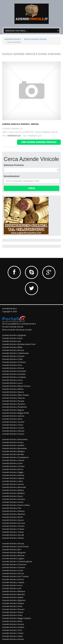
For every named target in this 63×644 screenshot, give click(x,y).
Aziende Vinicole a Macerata (14, 487)
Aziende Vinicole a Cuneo (13, 570)
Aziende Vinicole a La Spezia (14, 377)
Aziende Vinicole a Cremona (14, 362)
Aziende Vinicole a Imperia (13, 478)
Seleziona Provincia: (14, 165)
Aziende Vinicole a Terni (12, 630)
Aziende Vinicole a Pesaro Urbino (16, 505)
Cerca (32, 188)
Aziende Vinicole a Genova (13, 475)
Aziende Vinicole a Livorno (13, 484)
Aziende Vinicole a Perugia (13, 401)
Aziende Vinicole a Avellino (13, 445)
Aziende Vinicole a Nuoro (13, 496)
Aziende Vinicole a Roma (12, 621)
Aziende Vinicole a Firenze (13, 368)
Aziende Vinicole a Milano (13, 389)
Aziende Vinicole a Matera (13, 490)
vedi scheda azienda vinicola (39, 142)
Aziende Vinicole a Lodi (12, 588)
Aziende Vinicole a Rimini (13, 517)
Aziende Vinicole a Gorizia (13, 579)
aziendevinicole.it (9, 308)
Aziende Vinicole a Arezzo (13, 442)
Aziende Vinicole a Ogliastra (14, 600)
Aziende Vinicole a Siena (12, 419)
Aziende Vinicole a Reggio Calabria (17, 618)
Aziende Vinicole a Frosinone (14, 371)
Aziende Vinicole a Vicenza (13, 434)
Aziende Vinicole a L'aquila (13, 582)
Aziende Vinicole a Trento (13, 633)
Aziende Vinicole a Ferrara (13, 573)
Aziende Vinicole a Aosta (12, 338)
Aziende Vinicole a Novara (13, 392)
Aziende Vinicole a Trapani (13, 529)
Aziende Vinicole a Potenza (13, 511)
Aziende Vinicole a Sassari (13, 520)
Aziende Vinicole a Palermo (14, 398)
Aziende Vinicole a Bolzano (13, 555)
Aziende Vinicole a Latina (13, 481)
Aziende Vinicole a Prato (12, 615)
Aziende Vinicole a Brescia (13, 350)
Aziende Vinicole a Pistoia (13, 612)
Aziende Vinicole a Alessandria (15, 439)
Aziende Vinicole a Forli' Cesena (15, 576)
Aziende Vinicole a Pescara (13, 609)
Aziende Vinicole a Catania (13, 460)
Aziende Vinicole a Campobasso (15, 457)
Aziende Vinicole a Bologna (13, 451)
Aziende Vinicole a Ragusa (13, 410)
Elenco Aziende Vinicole (35, 39)
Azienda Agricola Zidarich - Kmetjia (20, 124)
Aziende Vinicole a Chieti (12, 359)
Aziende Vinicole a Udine (12, 636)
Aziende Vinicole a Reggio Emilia (16, 413)
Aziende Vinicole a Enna (12, 365)
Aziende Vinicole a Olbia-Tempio (16, 395)
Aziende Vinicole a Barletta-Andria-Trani (19, 344)
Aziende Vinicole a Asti (12, 341)
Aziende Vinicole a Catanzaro (14, 564)
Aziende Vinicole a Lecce (12, 585)
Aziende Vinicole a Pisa (12, 508)
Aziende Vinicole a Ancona (13, 544)
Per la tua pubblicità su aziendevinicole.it (19, 324)
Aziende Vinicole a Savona (13, 624)
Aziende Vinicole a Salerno (13, 416)
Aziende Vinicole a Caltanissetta (15, 353)
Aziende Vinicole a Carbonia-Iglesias (17, 561)
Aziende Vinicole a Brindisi (13, 454)
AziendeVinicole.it (13, 39)
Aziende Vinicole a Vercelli (13, 535)
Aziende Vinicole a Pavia (12, 606)
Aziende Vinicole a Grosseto (14, 374)
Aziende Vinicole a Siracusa (14, 523)
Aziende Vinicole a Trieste (13, 532)
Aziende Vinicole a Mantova (14, 591)
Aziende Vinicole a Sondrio (13, 627)
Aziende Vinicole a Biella (12, 347)
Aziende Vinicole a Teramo (13, 526)
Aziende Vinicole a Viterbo (13, 538)
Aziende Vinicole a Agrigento (14, 335)
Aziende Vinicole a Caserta (13, 356)
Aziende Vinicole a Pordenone (15, 407)
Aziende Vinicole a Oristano (14, 499)
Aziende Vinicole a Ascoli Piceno (15, 547)
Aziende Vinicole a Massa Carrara (16, 386)
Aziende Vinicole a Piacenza (14, 404)
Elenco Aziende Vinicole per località (17, 330)
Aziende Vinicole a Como (12, 463)
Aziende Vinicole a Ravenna (14, 514)
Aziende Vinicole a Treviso (13, 428)
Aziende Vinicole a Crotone (13, 466)
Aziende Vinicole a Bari (12, 549)
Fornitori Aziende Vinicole (13, 327)
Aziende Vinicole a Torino (13, 425)
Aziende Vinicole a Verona (13, 639)
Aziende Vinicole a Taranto (13, 422)
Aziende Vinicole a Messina (14, 594)
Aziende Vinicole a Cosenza (14, 567)
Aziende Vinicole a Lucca (12, 383)
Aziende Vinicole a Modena (13, 493)
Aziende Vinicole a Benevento (14, 448)
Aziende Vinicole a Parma (13, 502)
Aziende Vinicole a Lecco (12, 380)
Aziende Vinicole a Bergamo (14, 552)
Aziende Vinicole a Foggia (13, 472)
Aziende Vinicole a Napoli (13, 597)
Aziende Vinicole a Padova (13, 603)
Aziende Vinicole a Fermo (13, 469)
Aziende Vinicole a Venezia (13, 431)
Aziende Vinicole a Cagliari (13, 558)
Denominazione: (12, 176)
